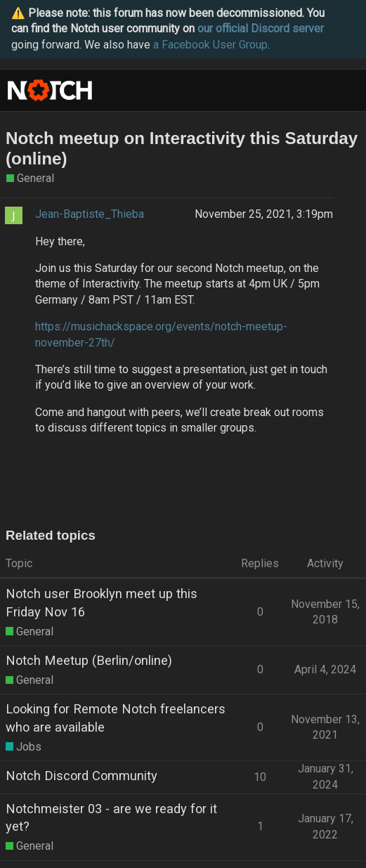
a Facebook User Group (210, 45)
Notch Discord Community (81, 776)
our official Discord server (261, 28)
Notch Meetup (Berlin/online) (89, 660)
